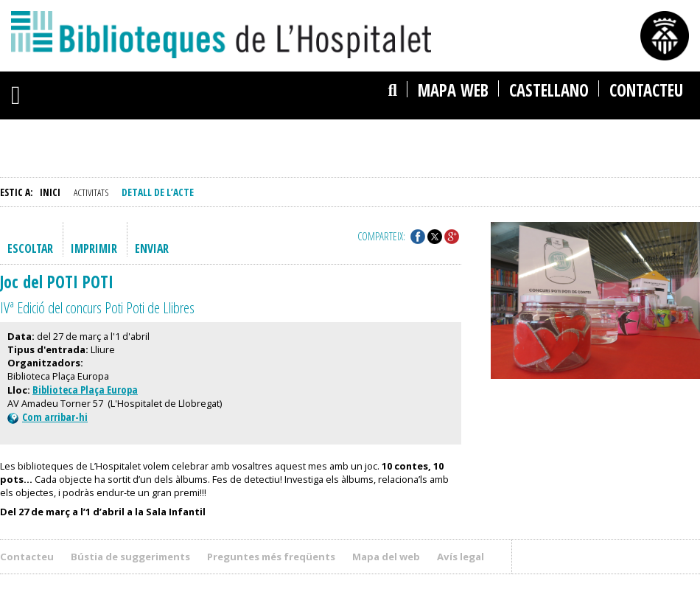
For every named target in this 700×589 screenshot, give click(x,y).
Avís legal (461, 557)
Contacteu (646, 90)
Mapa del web (386, 557)
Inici (50, 192)
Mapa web (453, 90)
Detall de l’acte (158, 192)
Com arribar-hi (48, 417)
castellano (549, 90)
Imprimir (94, 248)
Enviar (152, 248)
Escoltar (30, 248)
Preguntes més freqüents (271, 557)
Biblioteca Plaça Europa (85, 390)
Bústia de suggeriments (130, 557)
